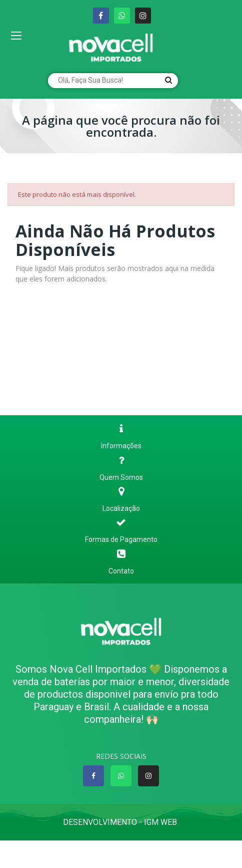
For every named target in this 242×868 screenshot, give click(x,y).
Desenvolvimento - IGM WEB (121, 822)
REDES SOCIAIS (121, 756)
